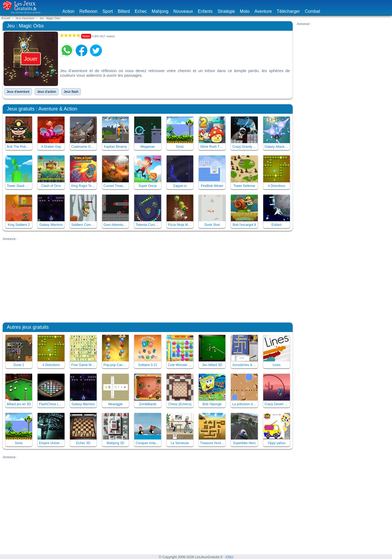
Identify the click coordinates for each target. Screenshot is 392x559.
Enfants (205, 11)
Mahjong (160, 11)
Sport (108, 11)
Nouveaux (183, 11)
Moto (245, 11)
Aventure (263, 11)
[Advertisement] (343, 64)
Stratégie (226, 11)
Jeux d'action (47, 92)
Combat (313, 11)
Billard (124, 11)
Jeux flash (71, 92)
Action (68, 11)
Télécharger (288, 11)
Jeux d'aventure (18, 92)
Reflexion (88, 11)
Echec (141, 11)
